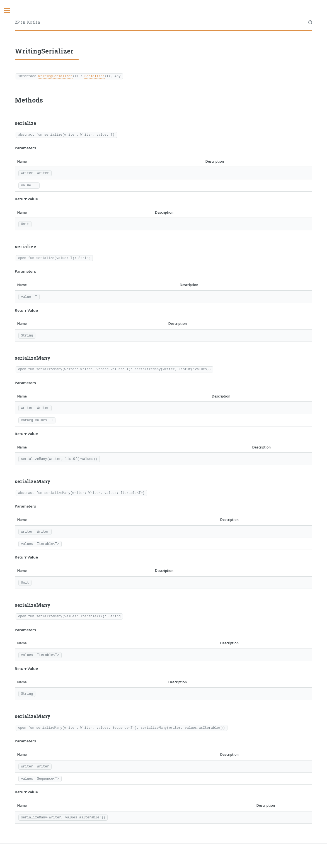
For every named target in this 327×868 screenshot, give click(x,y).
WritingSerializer (55, 76)
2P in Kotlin (28, 22)
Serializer (95, 76)
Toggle (10, 10)
